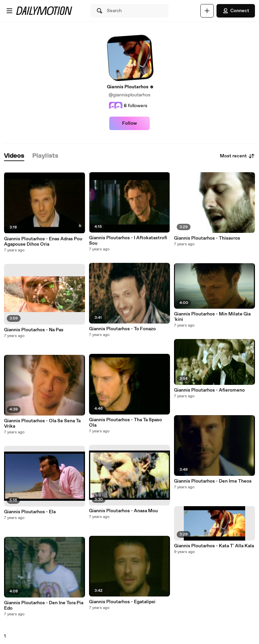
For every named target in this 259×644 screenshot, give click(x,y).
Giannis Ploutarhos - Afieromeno (209, 390)
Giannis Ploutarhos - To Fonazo (122, 329)
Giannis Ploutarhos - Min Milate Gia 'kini (212, 317)
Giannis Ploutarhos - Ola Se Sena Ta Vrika (42, 424)
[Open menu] (9, 11)
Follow (129, 123)
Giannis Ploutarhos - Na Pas (34, 330)
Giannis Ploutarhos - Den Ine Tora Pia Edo (44, 606)
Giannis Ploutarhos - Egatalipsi (122, 602)
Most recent (237, 156)
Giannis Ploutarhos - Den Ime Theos (213, 481)
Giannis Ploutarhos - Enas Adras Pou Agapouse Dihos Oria (43, 242)
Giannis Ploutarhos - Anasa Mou (123, 511)
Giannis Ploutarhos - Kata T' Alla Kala (214, 546)
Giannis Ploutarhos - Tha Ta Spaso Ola (125, 423)
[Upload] (207, 11)
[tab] (14, 156)
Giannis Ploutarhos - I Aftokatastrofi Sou (128, 241)
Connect (236, 11)
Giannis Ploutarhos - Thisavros (207, 238)
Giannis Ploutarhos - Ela (30, 512)
